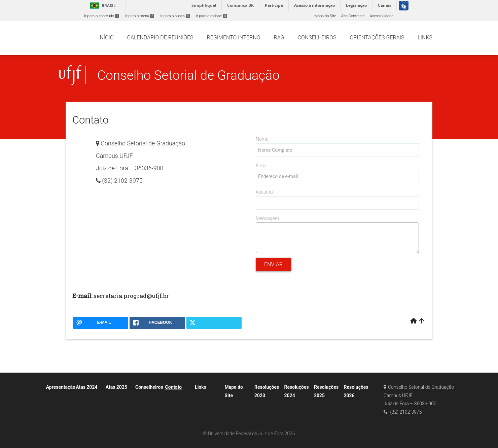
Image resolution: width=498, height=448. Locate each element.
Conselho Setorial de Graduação (188, 75)
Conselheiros (149, 387)
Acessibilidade (382, 16)
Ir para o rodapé (211, 16)
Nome (262, 139)
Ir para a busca (175, 16)
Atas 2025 (116, 387)
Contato (174, 387)
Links (201, 387)
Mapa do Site (325, 16)
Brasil (102, 6)
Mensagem (267, 218)
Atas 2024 (86, 387)
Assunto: (265, 192)
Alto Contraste (353, 16)
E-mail (262, 166)
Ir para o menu (140, 16)
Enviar (273, 264)
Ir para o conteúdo (102, 16)
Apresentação (61, 387)
